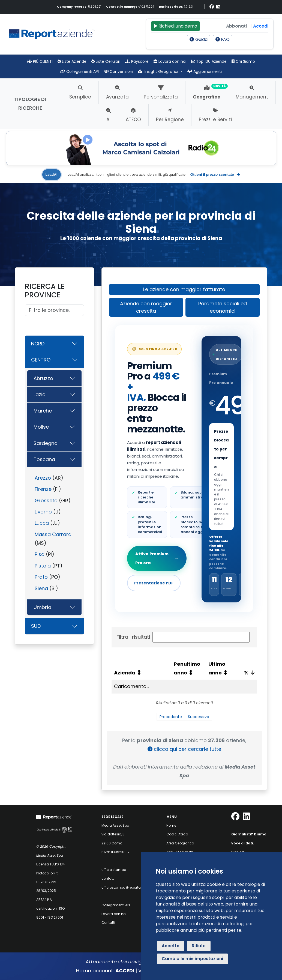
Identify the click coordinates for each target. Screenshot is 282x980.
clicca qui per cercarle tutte (184, 749)
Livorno (43, 512)
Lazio (40, 394)
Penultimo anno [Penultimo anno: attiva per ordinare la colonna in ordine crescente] (187, 668)
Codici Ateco (177, 834)
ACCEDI (125, 971)
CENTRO (41, 360)
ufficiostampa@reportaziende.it (128, 887)
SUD (36, 626)
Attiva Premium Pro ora (157, 558)
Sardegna (46, 443)
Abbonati (236, 26)
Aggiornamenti (205, 71)
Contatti (108, 923)
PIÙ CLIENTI (40, 61)
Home (171, 825)
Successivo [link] (199, 717)
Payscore (137, 61)
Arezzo (43, 478)
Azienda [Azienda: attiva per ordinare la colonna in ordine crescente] (125, 673)
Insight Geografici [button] (159, 71)
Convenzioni (118, 71)
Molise (41, 427)
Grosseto (46, 501)
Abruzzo (43, 378)
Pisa (40, 554)
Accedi (261, 26)
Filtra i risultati (183, 637)
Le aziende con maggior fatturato (184, 289)
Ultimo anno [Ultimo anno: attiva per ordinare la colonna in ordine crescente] (217, 668)
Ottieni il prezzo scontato (215, 175)
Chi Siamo (243, 61)
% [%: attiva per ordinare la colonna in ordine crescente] (246, 673)
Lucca (42, 523)
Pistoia (43, 566)
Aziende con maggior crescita (146, 307)
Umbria (42, 607)
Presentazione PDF (154, 583)
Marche (43, 411)
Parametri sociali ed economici (223, 307)
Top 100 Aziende (209, 61)
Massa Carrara (53, 534)
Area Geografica (180, 843)
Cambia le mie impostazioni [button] (192, 959)
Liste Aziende (72, 61)
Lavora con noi (170, 61)
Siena (41, 588)
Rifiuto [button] (199, 946)
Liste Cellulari (106, 61)
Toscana (44, 459)
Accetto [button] (171, 946)
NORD (38, 344)
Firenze (43, 489)
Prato (41, 577)
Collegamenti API (79, 71)
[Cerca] (54, 310)
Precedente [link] (171, 717)
